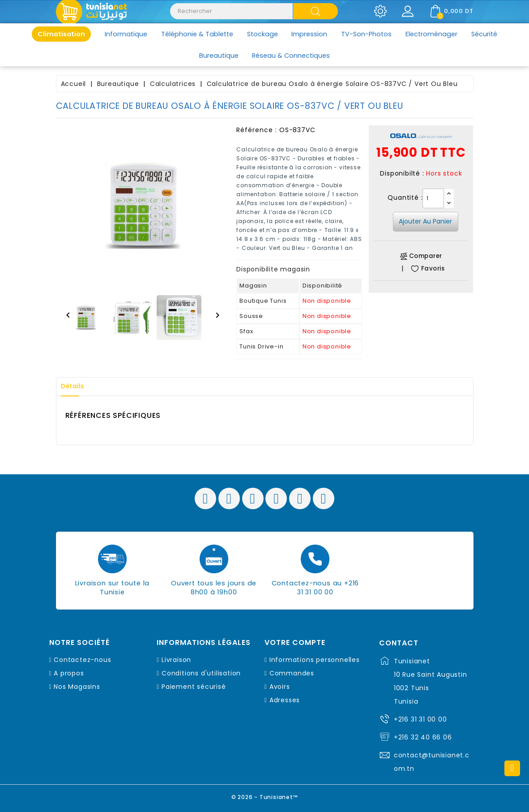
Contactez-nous (82, 660)
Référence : (257, 130)
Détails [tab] (76, 387)
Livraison (176, 660)
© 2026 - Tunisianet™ (265, 796)
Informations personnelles (315, 660)
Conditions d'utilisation (201, 673)
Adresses (285, 700)
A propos (69, 673)
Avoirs (280, 687)
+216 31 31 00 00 (420, 719)
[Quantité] (433, 198)
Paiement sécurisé (194, 687)
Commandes (292, 673)
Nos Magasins (77, 687)
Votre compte (295, 643)
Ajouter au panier (425, 221)
